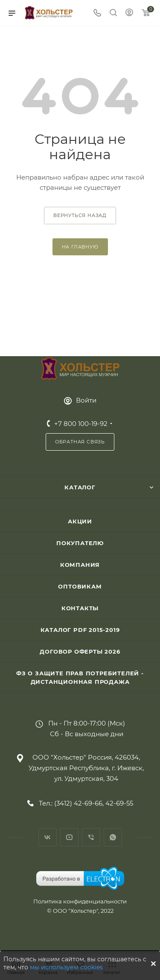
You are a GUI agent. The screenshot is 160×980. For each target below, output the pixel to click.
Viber (91, 837)
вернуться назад (80, 215)
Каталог (80, 487)
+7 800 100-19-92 (81, 424)
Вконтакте (48, 837)
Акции (80, 521)
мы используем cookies (66, 967)
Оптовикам (80, 586)
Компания (80, 565)
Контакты (80, 608)
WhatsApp (113, 837)
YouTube (69, 837)
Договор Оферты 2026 (80, 651)
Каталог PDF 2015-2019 (80, 630)
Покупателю (80, 543)
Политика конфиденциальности (80, 901)
